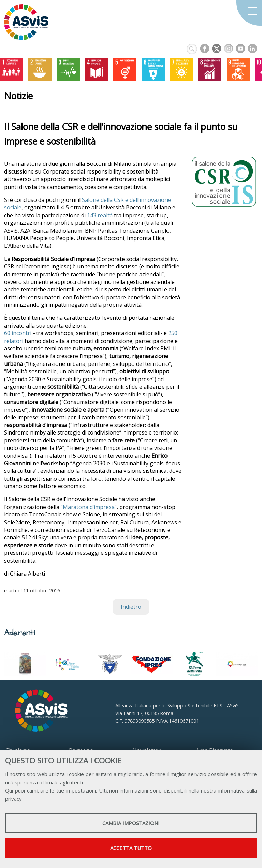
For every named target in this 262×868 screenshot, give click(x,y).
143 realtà (100, 215)
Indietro (131, 607)
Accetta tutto (131, 848)
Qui (9, 790)
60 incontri (18, 333)
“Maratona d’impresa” (88, 507)
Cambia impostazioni (131, 823)
